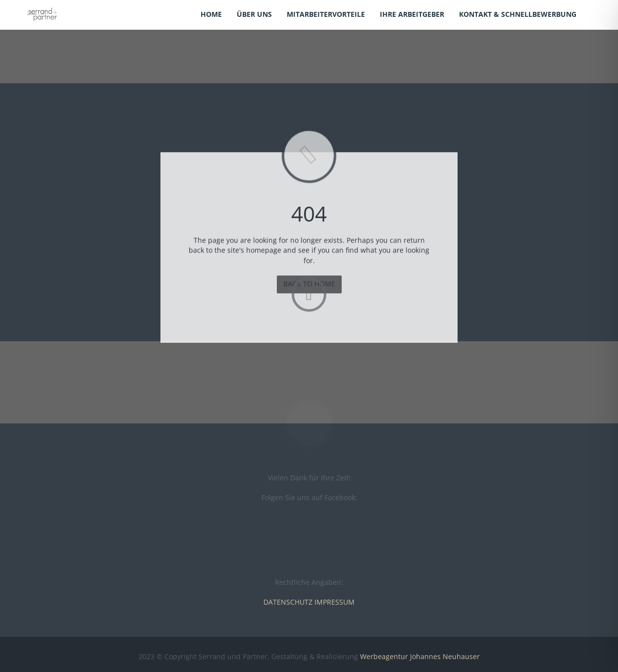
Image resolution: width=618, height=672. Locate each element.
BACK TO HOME (309, 286)
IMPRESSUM (335, 602)
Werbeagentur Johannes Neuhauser (420, 656)
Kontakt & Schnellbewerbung (518, 14)
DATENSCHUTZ (288, 602)
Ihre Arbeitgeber (412, 14)
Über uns (254, 14)
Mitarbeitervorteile (326, 14)
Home (211, 14)
